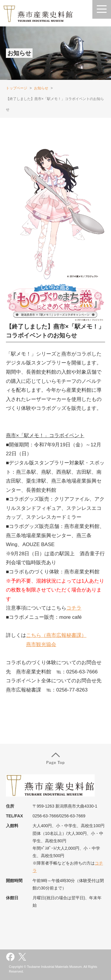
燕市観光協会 (41, 644)
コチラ (74, 608)
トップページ (17, 88)
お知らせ (41, 88)
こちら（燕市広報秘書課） (56, 635)
